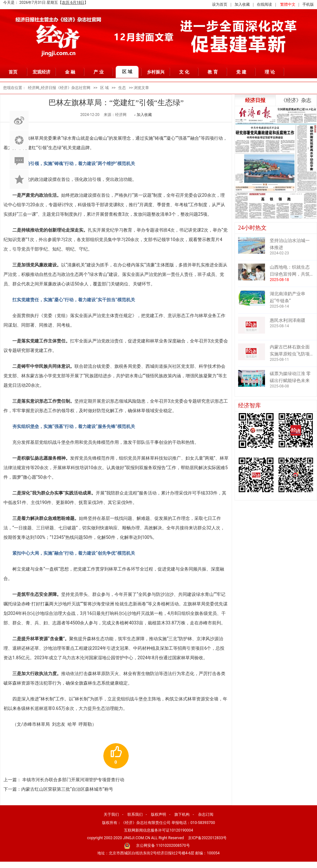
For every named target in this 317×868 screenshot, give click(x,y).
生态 (122, 88)
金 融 (70, 72)
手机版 (308, 4)
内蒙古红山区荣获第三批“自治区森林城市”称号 (67, 789)
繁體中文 (288, 4)
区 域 (127, 72)
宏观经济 (42, 72)
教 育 (213, 72)
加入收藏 (242, 4)
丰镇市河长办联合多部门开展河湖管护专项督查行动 (73, 780)
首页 (13, 72)
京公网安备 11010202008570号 (163, 846)
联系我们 (135, 814)
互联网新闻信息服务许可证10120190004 (158, 830)
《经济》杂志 (296, 100)
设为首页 (220, 4)
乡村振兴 (156, 72)
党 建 (241, 72)
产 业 (99, 72)
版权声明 (158, 814)
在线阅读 (264, 4)
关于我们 (111, 814)
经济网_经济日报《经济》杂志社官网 (59, 88)
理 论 (270, 72)
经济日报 (255, 100)
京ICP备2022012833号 (207, 838)
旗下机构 (182, 814)
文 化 (184, 72)
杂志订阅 (206, 814)
